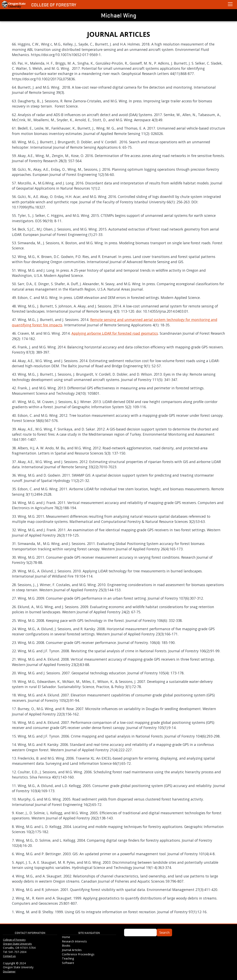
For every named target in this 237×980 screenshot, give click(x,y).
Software (68, 963)
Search (164, 933)
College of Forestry (54, 5)
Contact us (9, 956)
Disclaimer (9, 971)
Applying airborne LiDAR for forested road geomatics (115, 333)
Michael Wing (119, 15)
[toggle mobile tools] (230, 4)
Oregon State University (17, 944)
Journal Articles (72, 950)
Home (66, 937)
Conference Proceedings (78, 954)
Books (66, 946)
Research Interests (74, 941)
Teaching (68, 958)
